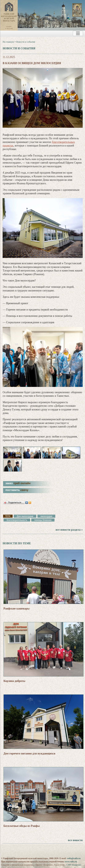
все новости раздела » (69, 530)
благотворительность (17, 520)
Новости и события (26, 42)
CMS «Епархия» (74, 865)
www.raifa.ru (71, 862)
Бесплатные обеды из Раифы (22, 826)
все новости (75, 840)
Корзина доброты (14, 681)
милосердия (46, 516)
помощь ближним (43, 520)
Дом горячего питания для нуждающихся (29, 753)
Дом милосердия (25, 516)
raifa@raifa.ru (74, 858)
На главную (8, 42)
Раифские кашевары (17, 609)
